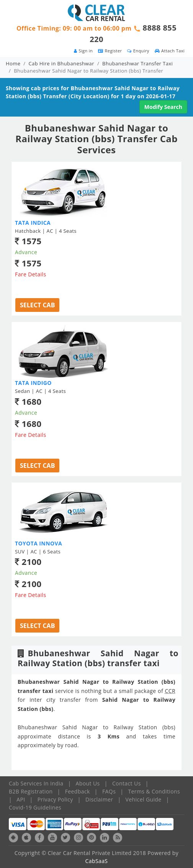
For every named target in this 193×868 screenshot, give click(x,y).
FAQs (109, 791)
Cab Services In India (36, 783)
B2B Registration (31, 791)
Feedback (78, 791)
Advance (26, 252)
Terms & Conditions (154, 791)
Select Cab (37, 305)
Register (110, 51)
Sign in (83, 51)
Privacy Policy (55, 799)
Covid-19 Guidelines (35, 807)
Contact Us (127, 783)
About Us (88, 783)
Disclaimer (99, 799)
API (21, 799)
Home (13, 63)
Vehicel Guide (144, 799)
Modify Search (163, 107)
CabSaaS (97, 861)
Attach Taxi (170, 51)
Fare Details (31, 274)
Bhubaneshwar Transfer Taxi (137, 63)
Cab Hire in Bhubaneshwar (61, 63)
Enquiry (138, 51)
